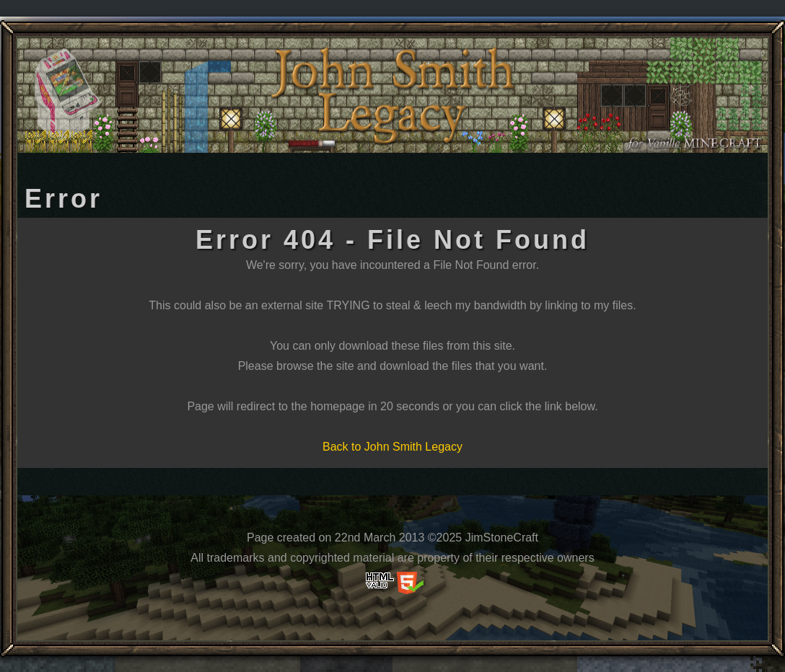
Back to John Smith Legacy (392, 447)
